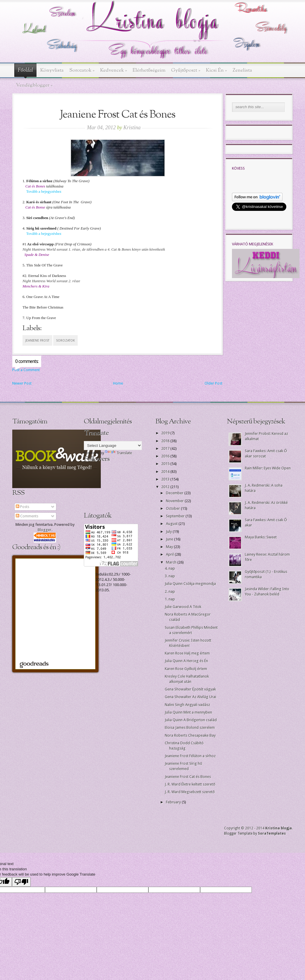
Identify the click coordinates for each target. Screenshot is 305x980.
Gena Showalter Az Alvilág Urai (190, 697)
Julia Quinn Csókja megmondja (190, 584)
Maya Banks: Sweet (261, 537)
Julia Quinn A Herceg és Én (186, 661)
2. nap (170, 591)
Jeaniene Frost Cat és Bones (188, 777)
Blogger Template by (255, 833)
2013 (166, 479)
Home (118, 383)
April (170, 554)
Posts (22, 507)
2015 (166, 464)
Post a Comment (26, 370)
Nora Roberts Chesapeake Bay (190, 735)
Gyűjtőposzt (186, 70)
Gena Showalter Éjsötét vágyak (190, 689)
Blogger (45, 530)
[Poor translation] (21, 882)
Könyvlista (52, 70)
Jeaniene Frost (37, 341)
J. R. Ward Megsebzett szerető (190, 792)
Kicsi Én (216, 70)
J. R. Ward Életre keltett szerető (190, 784)
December (175, 493)
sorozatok (65, 341)
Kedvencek (114, 70)
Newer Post (22, 383)
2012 (166, 487)
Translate (118, 453)
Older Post (213, 383)
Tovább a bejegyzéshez (44, 191)
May (170, 547)
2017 (166, 448)
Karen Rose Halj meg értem (187, 653)
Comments (27, 516)
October (173, 508)
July (169, 532)
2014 (166, 472)
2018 (166, 441)
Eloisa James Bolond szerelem (190, 727)
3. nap (170, 576)
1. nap (170, 599)
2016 (166, 456)
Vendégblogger (34, 85)
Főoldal (25, 70)
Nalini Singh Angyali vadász (187, 705)
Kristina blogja (279, 828)
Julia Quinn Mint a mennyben (188, 712)
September (176, 516)
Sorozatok (82, 70)
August (172, 524)
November (175, 501)
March (172, 562)
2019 (166, 433)
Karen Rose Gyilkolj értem (186, 669)
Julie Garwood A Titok (183, 607)
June (170, 539)
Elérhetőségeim (149, 70)
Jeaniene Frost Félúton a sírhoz (190, 756)
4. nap (170, 568)
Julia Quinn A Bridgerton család (191, 720)
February (174, 802)
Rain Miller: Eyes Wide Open (268, 468)
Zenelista (242, 70)
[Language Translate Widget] (113, 446)
